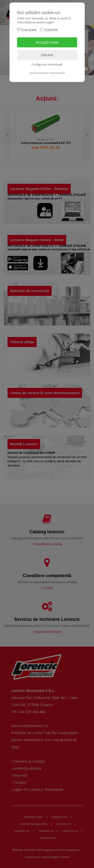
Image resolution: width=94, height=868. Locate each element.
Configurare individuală (47, 64)
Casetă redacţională (38, 73)
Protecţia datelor (57, 73)
